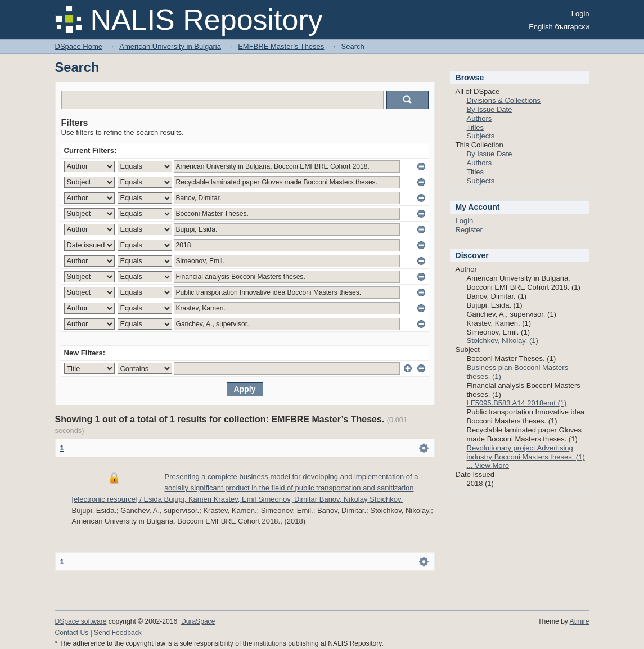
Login (580, 14)
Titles (476, 127)
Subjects (481, 136)
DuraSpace (198, 621)
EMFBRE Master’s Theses (281, 46)
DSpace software (81, 621)
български (572, 27)
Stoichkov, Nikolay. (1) (503, 341)
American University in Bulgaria (170, 46)
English (541, 27)
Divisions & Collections (504, 100)
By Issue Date (490, 109)
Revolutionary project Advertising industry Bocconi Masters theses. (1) (526, 452)
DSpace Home (79, 46)
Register (469, 230)
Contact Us (72, 633)
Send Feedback (118, 633)
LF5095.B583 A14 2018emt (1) (517, 403)
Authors (479, 118)
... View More (488, 465)
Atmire (580, 621)
